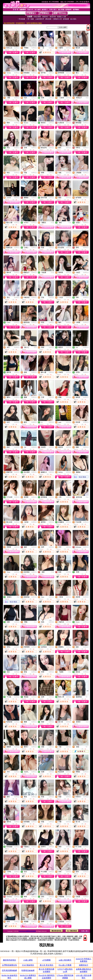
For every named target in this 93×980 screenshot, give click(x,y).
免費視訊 (17, 48)
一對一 (87, 572)
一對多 (87, 98)
